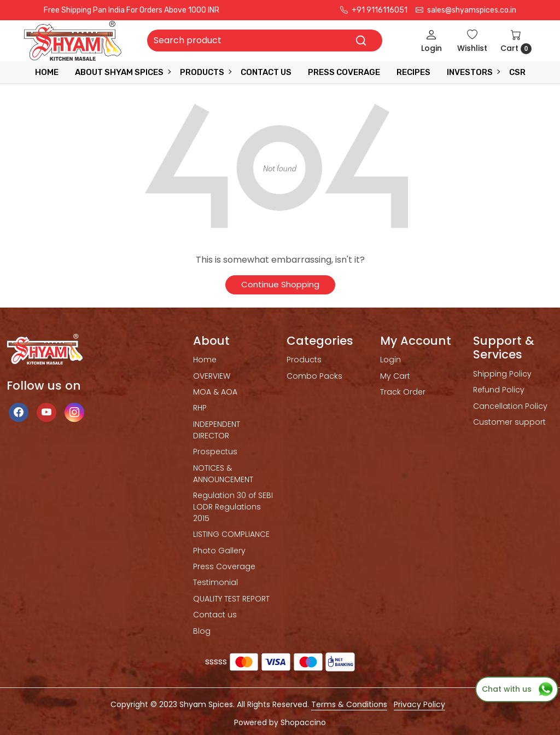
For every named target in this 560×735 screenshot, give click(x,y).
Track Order (403, 392)
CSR (517, 72)
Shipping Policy (502, 374)
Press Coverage (224, 566)
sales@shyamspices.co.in (466, 10)
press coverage (344, 72)
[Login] (431, 41)
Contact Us (266, 72)
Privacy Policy (419, 704)
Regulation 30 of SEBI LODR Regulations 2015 (233, 507)
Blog (202, 631)
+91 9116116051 (374, 10)
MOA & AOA (215, 392)
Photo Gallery (219, 551)
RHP (200, 408)
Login (390, 360)
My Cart (395, 376)
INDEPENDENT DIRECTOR (217, 430)
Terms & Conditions (349, 704)
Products (205, 72)
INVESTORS (473, 72)
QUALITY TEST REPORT (231, 599)
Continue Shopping (280, 284)
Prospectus (215, 452)
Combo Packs (314, 376)
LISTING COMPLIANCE (231, 534)
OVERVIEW (212, 376)
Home (47, 72)
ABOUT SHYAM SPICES (122, 72)
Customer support (509, 422)
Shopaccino (303, 722)
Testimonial (215, 582)
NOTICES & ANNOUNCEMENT (223, 474)
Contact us (215, 615)
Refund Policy (499, 390)
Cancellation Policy (510, 406)
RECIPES (413, 72)
